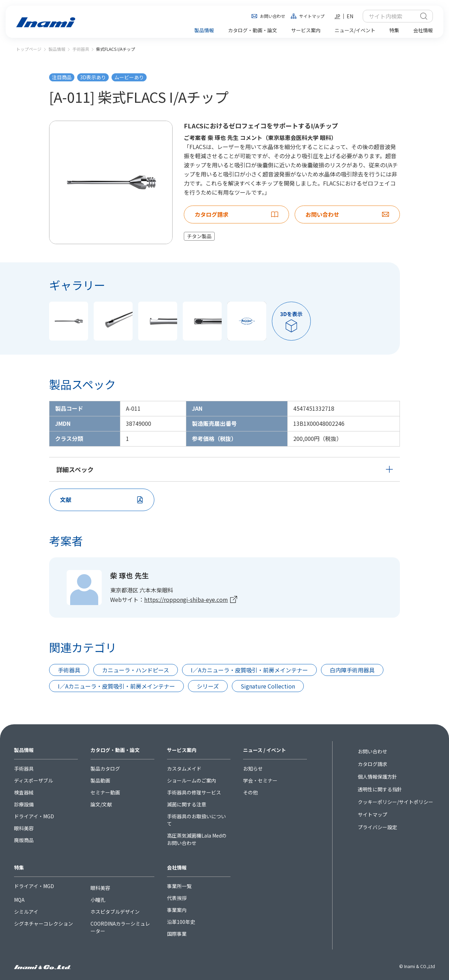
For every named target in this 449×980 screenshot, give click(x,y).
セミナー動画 (105, 792)
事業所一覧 (179, 886)
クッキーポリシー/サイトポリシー (396, 802)
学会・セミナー (260, 780)
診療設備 (24, 804)
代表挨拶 (177, 898)
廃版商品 (24, 840)
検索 (424, 16)
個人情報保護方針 (377, 777)
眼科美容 (24, 828)
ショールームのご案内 (192, 780)
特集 (19, 867)
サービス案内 (182, 750)
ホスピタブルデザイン (115, 912)
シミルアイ (26, 912)
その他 (250, 792)
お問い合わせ (273, 16)
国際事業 (177, 934)
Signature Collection (268, 686)
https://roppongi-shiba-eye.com (186, 599)
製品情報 (57, 49)
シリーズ (208, 686)
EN (350, 16)
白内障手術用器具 (352, 670)
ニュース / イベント (264, 750)
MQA (19, 900)
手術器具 (81, 49)
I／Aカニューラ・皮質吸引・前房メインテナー (249, 670)
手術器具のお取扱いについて (196, 820)
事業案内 (177, 910)
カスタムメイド (184, 768)
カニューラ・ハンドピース (136, 670)
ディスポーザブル (33, 780)
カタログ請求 (373, 764)
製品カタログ (105, 768)
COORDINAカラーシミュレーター (120, 927)
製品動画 (100, 780)
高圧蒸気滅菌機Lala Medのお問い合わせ (197, 839)
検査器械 (24, 792)
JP (337, 16)
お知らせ (253, 768)
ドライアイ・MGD (34, 816)
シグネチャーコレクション (43, 924)
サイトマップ (312, 16)
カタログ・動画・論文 (115, 750)
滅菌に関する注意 (187, 804)
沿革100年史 (181, 922)
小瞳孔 (98, 900)
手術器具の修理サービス (194, 792)
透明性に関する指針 (380, 789)
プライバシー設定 (377, 827)
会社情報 (177, 867)
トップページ (29, 49)
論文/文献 (101, 804)
